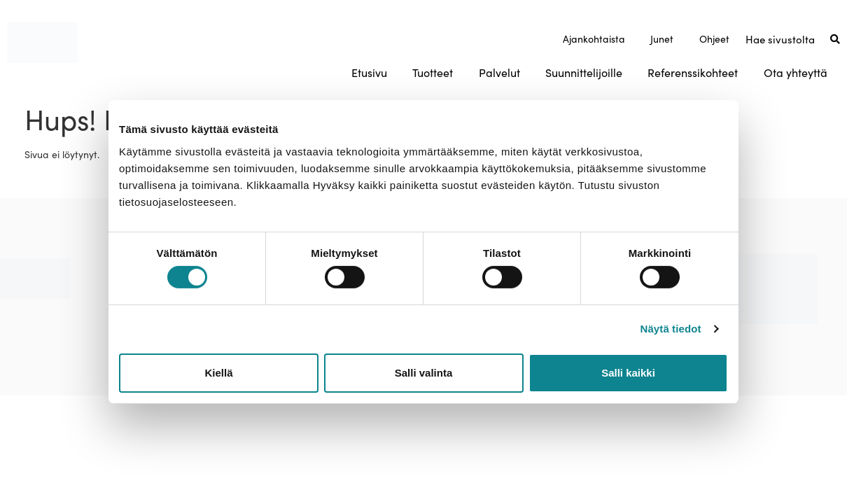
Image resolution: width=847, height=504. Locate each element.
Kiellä (218, 373)
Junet (662, 39)
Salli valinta (424, 373)
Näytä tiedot (671, 329)
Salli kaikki (628, 373)
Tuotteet (433, 73)
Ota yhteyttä (796, 73)
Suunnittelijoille (584, 73)
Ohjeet (714, 39)
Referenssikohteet (693, 73)
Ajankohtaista (594, 39)
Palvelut (499, 73)
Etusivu (369, 73)
